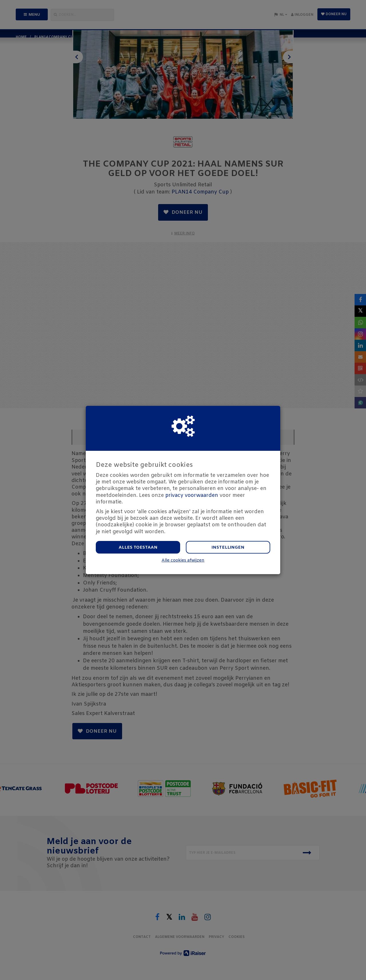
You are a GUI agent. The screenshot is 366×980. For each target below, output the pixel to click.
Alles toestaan (138, 548)
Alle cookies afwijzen (183, 561)
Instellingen (228, 548)
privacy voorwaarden (192, 495)
